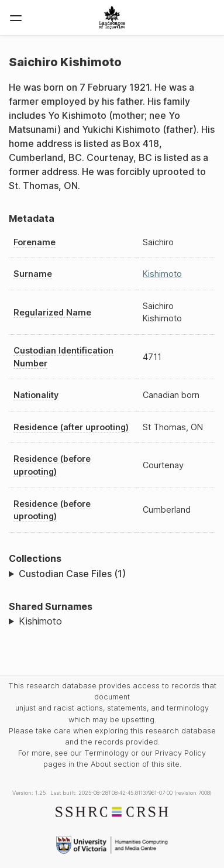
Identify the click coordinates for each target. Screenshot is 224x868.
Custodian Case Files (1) (72, 574)
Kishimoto (162, 274)
